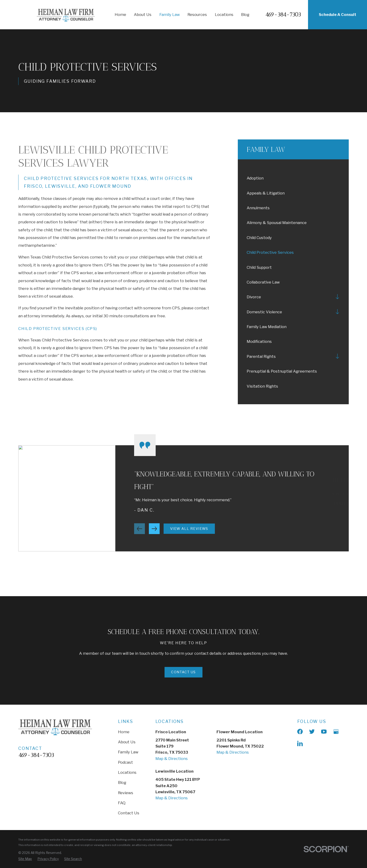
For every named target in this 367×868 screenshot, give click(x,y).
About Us (127, 742)
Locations (127, 772)
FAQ (122, 803)
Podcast (125, 762)
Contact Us (129, 813)
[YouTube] (324, 731)
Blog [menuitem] (245, 15)
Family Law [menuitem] (170, 15)
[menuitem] (293, 178)
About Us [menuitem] (143, 15)
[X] (312, 731)
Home (124, 732)
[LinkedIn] (300, 743)
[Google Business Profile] (336, 731)
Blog (122, 782)
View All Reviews (189, 534)
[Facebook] (300, 731)
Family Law (128, 752)
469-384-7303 (283, 15)
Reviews (126, 793)
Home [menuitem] (120, 15)
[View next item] (154, 534)
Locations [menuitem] (224, 15)
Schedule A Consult (338, 15)
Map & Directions (172, 759)
